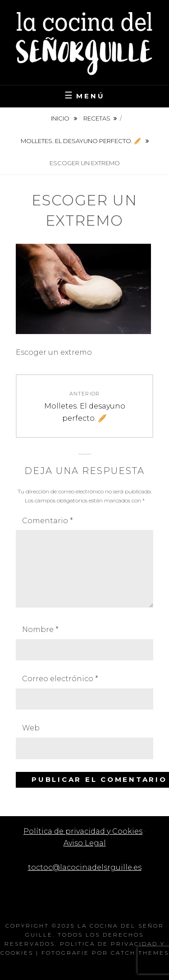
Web (31, 728)
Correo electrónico (60, 679)
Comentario (48, 521)
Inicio (61, 118)
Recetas (97, 118)
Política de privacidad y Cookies (83, 831)
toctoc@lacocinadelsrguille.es (85, 867)
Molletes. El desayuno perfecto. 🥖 (82, 141)
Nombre (40, 629)
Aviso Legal (85, 843)
